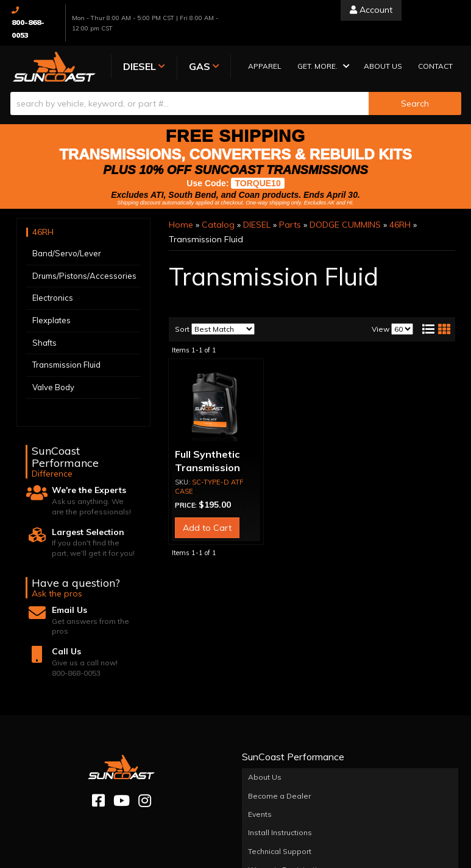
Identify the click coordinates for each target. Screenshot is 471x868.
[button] (320, 67)
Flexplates (51, 320)
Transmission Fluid (66, 365)
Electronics (53, 298)
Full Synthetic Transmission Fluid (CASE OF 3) (216, 468)
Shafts (44, 343)
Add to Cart (207, 528)
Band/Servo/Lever (67, 253)
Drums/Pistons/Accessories (84, 276)
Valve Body (53, 387)
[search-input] (190, 103)
